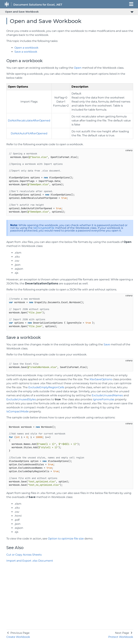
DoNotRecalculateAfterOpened (29, 121)
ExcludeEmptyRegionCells (46, 387)
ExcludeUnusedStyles (21, 399)
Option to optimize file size (66, 539)
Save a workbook (26, 52)
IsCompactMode (18, 411)
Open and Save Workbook (22, 12)
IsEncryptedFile (44, 228)
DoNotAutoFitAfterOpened (29, 133)
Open (78, 68)
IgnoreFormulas (104, 399)
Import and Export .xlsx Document (30, 561)
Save (107, 344)
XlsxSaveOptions (101, 379)
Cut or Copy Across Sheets (24, 555)
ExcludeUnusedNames (107, 395)
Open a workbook (26, 48)
